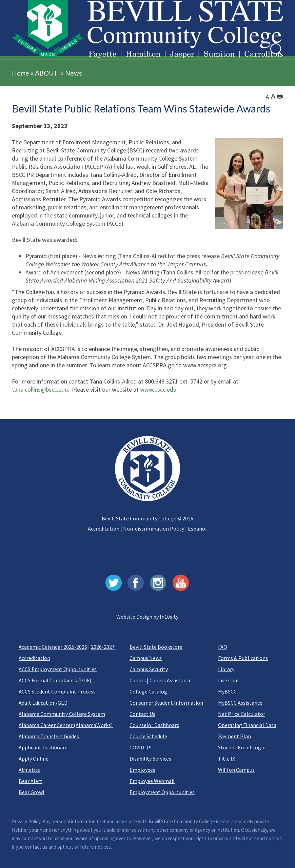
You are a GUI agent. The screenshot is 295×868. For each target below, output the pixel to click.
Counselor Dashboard (154, 725)
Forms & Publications (243, 658)
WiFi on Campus (236, 770)
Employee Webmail (152, 781)
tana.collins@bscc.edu (40, 389)
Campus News (146, 658)
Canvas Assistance (171, 680)
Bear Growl (32, 792)
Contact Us (142, 714)
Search (270, 44)
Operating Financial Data (247, 725)
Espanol (197, 529)
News (74, 73)
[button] (20, 45)
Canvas (138, 680)
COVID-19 (141, 747)
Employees (142, 770)
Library (226, 669)
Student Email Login (242, 747)
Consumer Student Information (166, 703)
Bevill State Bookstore (156, 647)
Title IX (227, 759)
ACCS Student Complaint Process (57, 691)
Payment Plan (234, 736)
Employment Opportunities (162, 792)
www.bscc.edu (158, 389)
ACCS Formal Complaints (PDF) (55, 680)
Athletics (29, 770)
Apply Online (34, 759)
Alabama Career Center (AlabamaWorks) (66, 725)
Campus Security (149, 669)
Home (21, 73)
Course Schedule (148, 736)
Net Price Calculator (242, 714)
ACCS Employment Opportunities (58, 669)
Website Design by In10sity (147, 617)
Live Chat (229, 680)
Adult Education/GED (43, 703)
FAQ (223, 647)
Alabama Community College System (62, 714)
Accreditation (104, 529)
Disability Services (150, 759)
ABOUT (46, 73)
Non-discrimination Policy (154, 529)
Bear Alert (31, 781)
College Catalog (148, 691)
